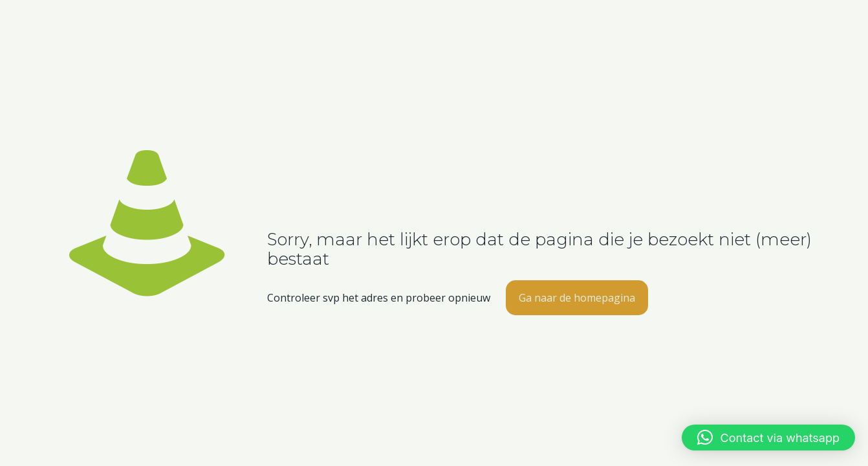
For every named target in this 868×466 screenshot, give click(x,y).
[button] (768, 438)
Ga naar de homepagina (577, 298)
